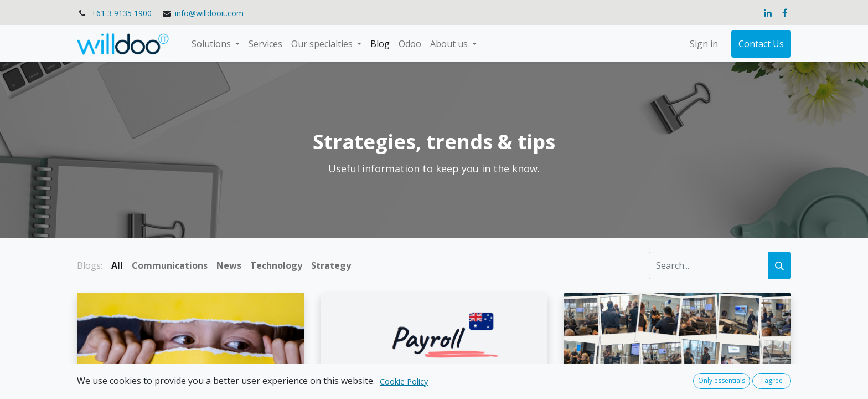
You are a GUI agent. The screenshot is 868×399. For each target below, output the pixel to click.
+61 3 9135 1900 (122, 13)
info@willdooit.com (209, 13)
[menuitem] (265, 44)
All (117, 265)
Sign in (704, 44)
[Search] (779, 265)
